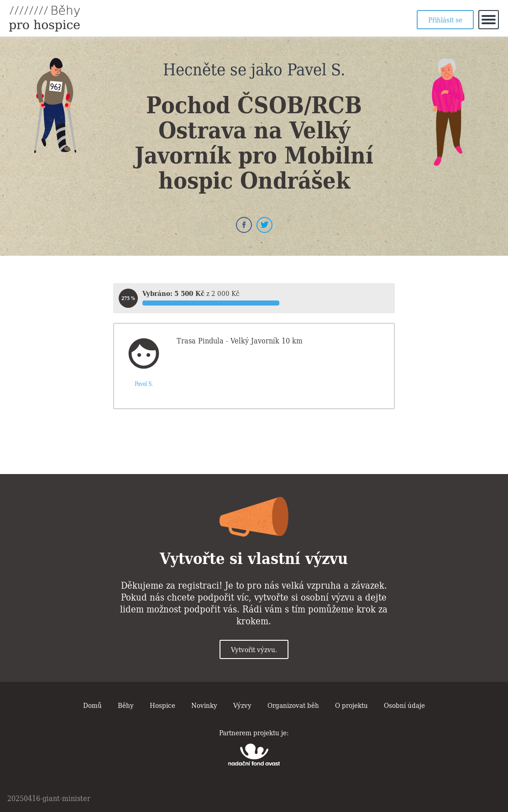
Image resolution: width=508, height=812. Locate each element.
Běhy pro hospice (45, 18)
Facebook (244, 225)
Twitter (264, 225)
